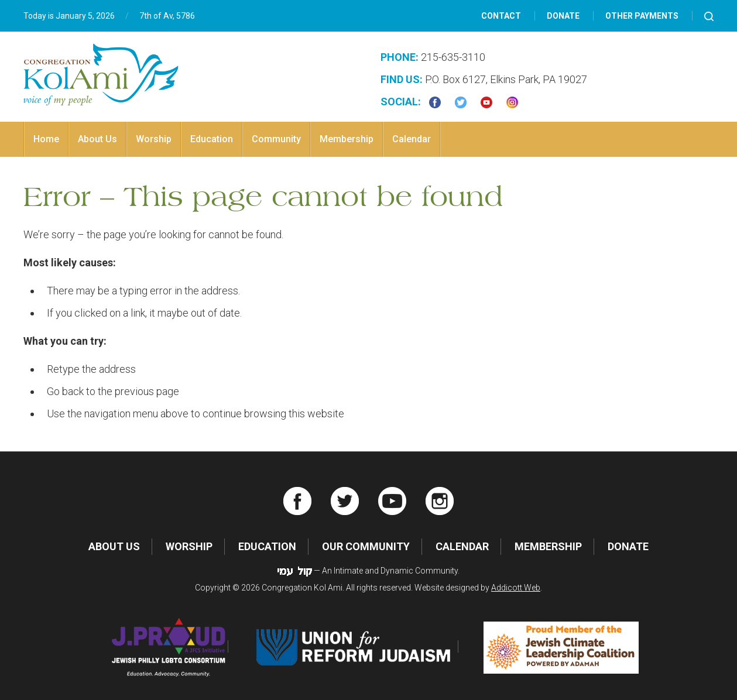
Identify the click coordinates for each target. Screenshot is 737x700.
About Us (97, 139)
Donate (563, 16)
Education (212, 139)
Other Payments (642, 16)
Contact (501, 16)
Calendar (412, 139)
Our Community (366, 546)
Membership (347, 139)
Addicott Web (516, 588)
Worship (154, 139)
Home (46, 139)
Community (276, 139)
